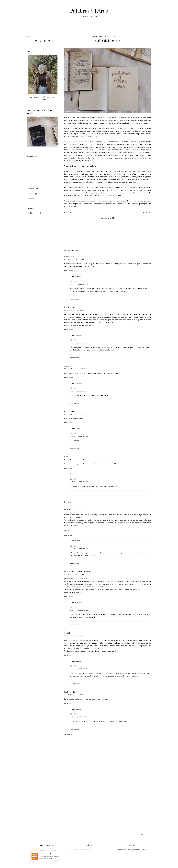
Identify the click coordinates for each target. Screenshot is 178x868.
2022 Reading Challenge (46, 850)
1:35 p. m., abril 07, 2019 (80, 482)
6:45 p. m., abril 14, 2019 (74, 695)
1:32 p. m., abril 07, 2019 (80, 343)
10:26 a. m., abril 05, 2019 (75, 310)
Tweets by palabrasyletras (81, 850)
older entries (146, 835)
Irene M (68, 502)
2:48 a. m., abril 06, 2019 (74, 505)
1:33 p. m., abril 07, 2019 (80, 391)
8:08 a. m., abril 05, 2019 (74, 259)
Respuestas (77, 276)
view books (57, 863)
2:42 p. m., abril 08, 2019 (80, 549)
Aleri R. (68, 633)
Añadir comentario (72, 735)
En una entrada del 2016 (74, 142)
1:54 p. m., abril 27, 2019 (80, 669)
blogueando (119, 36)
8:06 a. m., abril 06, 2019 (74, 574)
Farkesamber (70, 692)
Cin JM (73, 281)
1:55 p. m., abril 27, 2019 (80, 717)
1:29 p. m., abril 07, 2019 (80, 284)
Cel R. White (70, 411)
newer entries (70, 835)
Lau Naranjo (70, 307)
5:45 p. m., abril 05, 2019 (74, 460)
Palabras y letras (89, 11)
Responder (69, 271)
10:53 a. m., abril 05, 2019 (75, 414)
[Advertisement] (108, 810)
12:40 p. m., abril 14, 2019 (74, 636)
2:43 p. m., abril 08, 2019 (80, 610)
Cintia (41, 854)
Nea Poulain (70, 256)
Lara (66, 457)
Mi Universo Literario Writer (77, 572)
